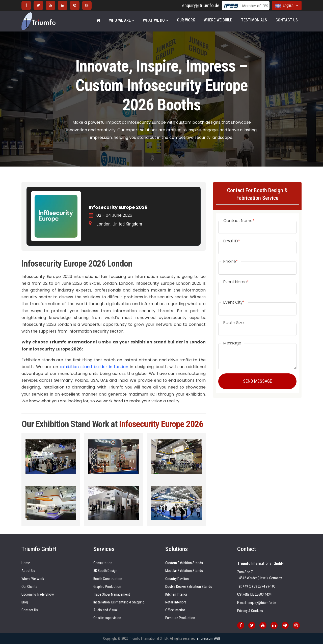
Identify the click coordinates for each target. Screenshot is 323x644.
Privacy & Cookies (250, 611)
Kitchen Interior (176, 594)
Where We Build (218, 20)
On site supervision (107, 618)
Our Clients (29, 587)
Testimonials (254, 20)
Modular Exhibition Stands (184, 571)
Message (232, 343)
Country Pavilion (177, 579)
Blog (25, 602)
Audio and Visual (105, 610)
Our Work (186, 20)
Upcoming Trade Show (38, 594)
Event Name (236, 282)
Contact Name (239, 221)
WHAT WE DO (156, 20)
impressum (205, 638)
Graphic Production (107, 587)
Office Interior (175, 610)
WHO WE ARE (122, 20)
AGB (217, 638)
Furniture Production (180, 618)
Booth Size (234, 323)
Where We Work (33, 579)
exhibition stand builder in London (95, 367)
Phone (231, 262)
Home (26, 563)
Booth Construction (108, 579)
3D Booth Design (105, 571)
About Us (28, 571)
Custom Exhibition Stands (184, 563)
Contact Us (287, 20)
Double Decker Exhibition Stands (189, 587)
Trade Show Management (112, 594)
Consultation (103, 563)
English (287, 5)
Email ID (232, 241)
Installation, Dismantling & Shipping (119, 602)
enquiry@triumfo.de (201, 5)
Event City (234, 302)
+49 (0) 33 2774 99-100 (259, 586)
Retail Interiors (176, 602)
